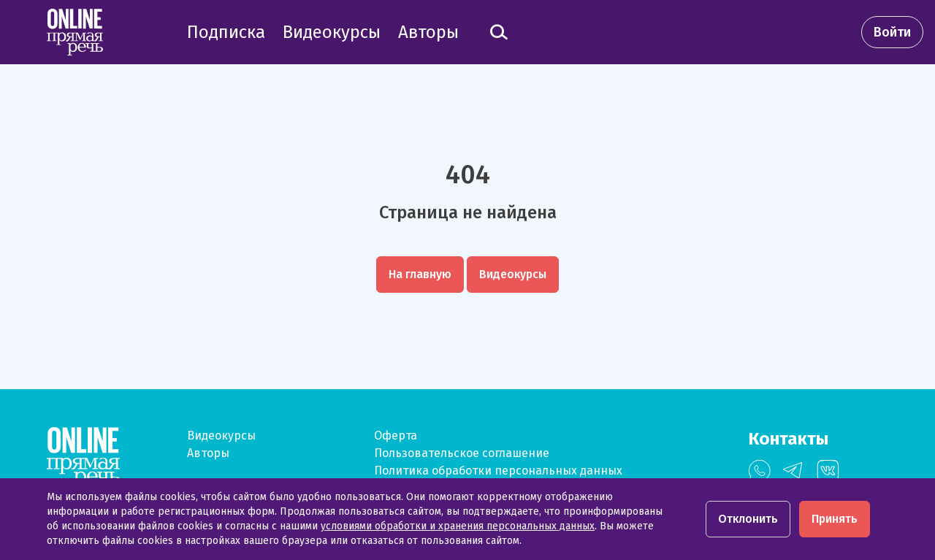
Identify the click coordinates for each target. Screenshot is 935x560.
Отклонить (748, 519)
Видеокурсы (221, 436)
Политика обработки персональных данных (498, 471)
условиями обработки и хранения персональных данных (458, 526)
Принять (835, 519)
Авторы (208, 453)
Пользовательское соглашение (462, 453)
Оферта (396, 436)
